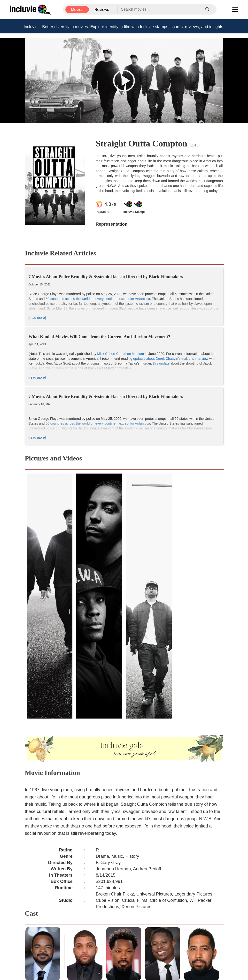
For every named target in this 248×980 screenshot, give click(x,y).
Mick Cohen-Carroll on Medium (120, 354)
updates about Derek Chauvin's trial (160, 359)
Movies (77, 10)
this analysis (54, 368)
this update (161, 363)
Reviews (102, 10)
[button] (124, 81)
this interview (198, 359)
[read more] (37, 318)
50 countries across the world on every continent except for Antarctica (98, 299)
